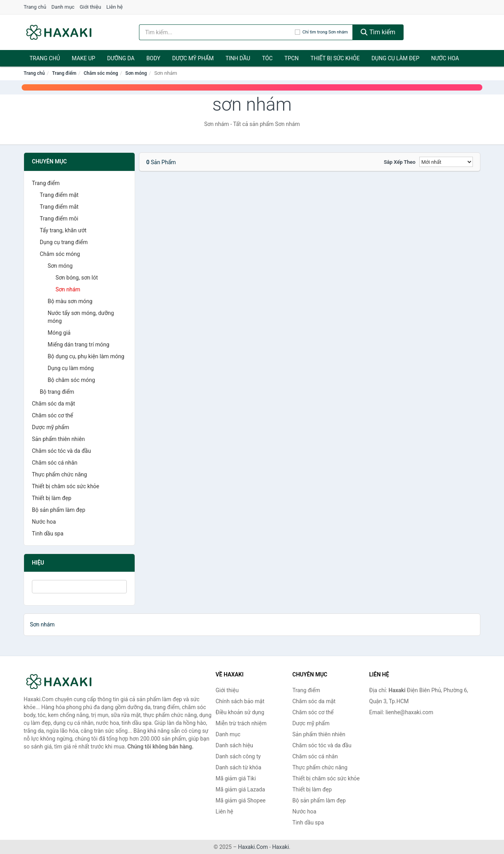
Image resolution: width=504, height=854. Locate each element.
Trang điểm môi (59, 219)
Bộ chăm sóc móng (71, 380)
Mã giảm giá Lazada (241, 789)
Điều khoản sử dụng (240, 712)
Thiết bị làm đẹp (52, 498)
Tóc (267, 58)
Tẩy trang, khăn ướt (63, 230)
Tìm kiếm (378, 32)
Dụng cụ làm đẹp (395, 58)
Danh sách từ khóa (239, 767)
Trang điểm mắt (59, 207)
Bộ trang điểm (57, 392)
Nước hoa (445, 58)
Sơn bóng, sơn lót (77, 278)
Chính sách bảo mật (240, 701)
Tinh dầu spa (48, 534)
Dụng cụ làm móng (71, 368)
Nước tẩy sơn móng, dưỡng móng (81, 317)
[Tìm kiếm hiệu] (217, 32)
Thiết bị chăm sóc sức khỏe (66, 486)
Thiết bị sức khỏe (335, 58)
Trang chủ (35, 7)
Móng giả (59, 333)
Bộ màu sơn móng (70, 301)
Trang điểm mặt (59, 195)
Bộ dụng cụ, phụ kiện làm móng (86, 356)
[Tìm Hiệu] (79, 587)
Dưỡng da (121, 58)
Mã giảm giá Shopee (241, 800)
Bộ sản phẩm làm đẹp (59, 510)
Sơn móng (136, 73)
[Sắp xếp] (446, 162)
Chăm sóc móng (101, 73)
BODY (154, 58)
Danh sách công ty (238, 756)
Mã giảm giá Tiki (236, 778)
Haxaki (281, 847)
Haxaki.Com (253, 847)
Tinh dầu (238, 58)
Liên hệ (115, 7)
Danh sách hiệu (234, 745)
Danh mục (63, 7)
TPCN (291, 58)
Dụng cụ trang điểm (64, 242)
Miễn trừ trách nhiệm (241, 723)
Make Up (83, 58)
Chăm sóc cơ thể (53, 415)
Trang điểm (64, 73)
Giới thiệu (90, 7)
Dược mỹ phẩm (193, 58)
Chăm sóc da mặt (54, 404)
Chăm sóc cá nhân (55, 463)
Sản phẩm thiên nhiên (58, 439)
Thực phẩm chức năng (59, 474)
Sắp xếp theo (400, 162)
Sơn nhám (68, 289)
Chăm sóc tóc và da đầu (61, 451)
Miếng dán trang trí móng (79, 345)
